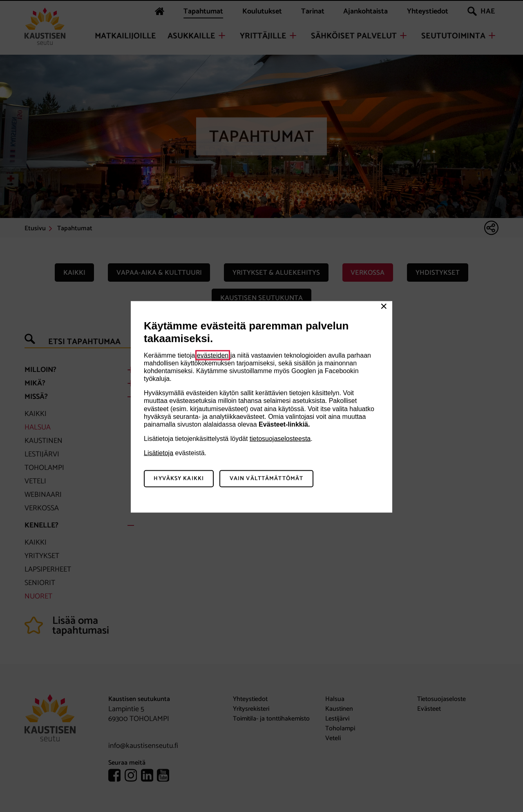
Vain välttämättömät (266, 479)
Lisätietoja (159, 453)
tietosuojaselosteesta (280, 439)
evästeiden (213, 355)
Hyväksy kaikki (179, 479)
